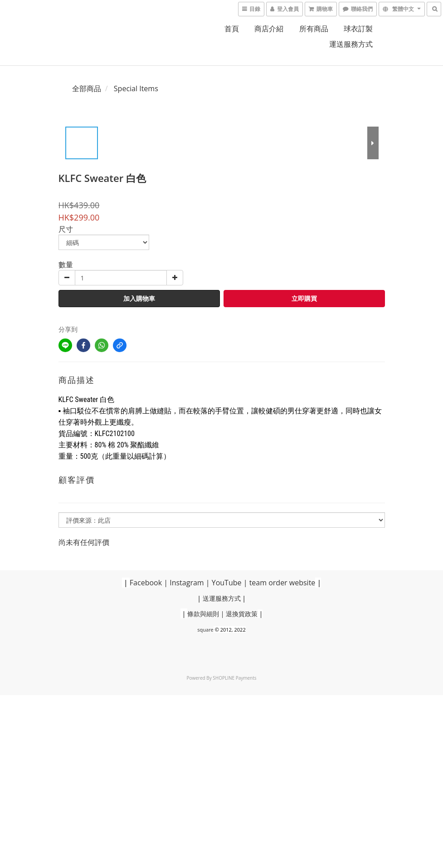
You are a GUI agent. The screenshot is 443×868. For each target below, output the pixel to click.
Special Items (136, 88)
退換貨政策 (242, 614)
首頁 (232, 29)
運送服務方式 (351, 44)
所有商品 (314, 29)
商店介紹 (269, 29)
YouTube (227, 583)
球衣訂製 (358, 29)
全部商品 (87, 88)
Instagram (187, 583)
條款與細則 (203, 614)
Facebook (146, 583)
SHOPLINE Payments (234, 678)
